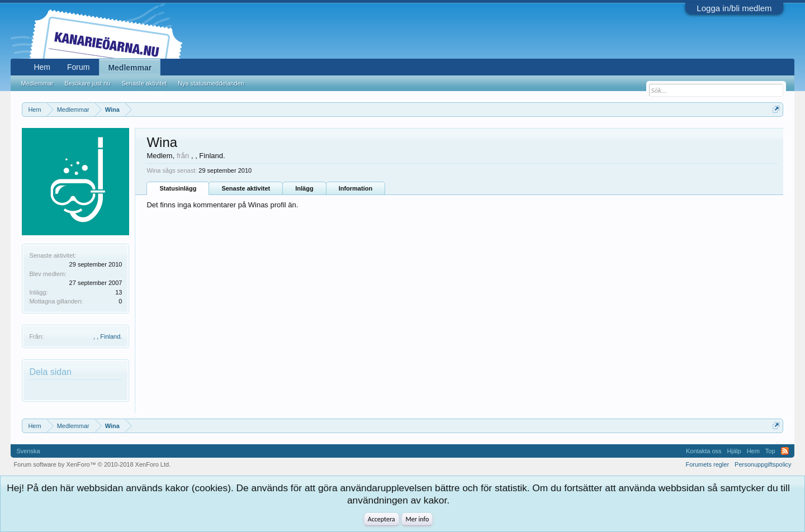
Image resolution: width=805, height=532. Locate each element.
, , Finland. (108, 336)
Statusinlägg (178, 188)
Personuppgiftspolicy (763, 464)
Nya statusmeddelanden (211, 83)
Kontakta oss (704, 451)
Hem (42, 67)
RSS (785, 451)
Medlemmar (130, 68)
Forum (78, 67)
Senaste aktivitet (246, 188)
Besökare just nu (87, 83)
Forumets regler (707, 464)
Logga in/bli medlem (734, 8)
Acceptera (382, 519)
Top (770, 451)
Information (356, 188)
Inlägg (304, 188)
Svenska (28, 451)
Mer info (417, 519)
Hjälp (734, 451)
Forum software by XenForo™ (92, 464)
